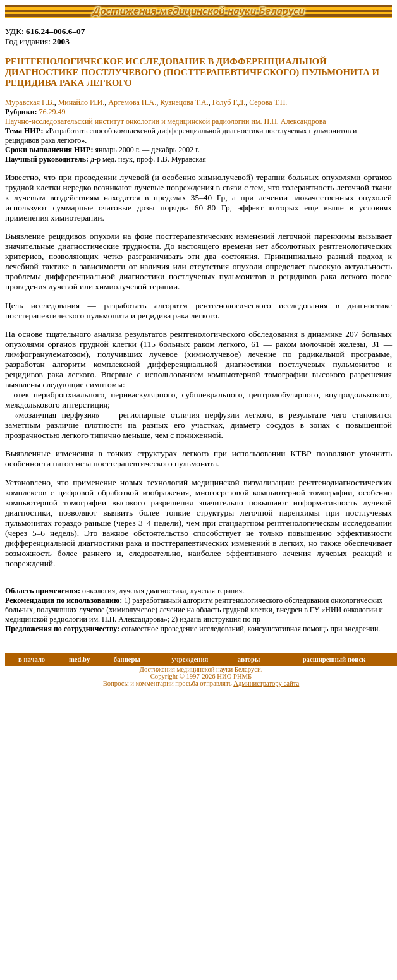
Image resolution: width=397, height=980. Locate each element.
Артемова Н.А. (132, 102)
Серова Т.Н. (268, 102)
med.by (79, 659)
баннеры (127, 659)
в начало (32, 659)
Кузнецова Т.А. (184, 102)
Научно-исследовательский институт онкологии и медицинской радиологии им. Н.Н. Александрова (166, 121)
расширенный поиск (334, 659)
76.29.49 (52, 112)
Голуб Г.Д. (229, 102)
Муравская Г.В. (30, 102)
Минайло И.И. (82, 102)
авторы (249, 659)
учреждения (190, 659)
